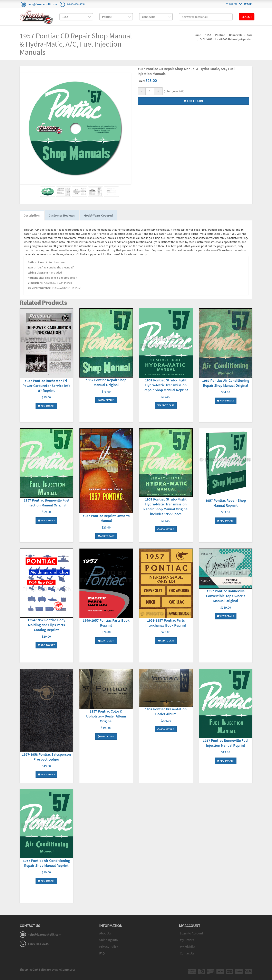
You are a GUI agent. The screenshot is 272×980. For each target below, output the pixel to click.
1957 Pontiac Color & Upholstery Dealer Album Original (106, 716)
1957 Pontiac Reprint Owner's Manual (106, 519)
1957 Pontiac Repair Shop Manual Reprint (226, 503)
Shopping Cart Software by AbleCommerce (48, 970)
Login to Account (191, 933)
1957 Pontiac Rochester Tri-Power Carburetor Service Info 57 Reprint (46, 386)
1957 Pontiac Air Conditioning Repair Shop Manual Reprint (46, 863)
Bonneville (236, 35)
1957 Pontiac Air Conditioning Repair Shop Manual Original (226, 383)
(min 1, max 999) (173, 91)
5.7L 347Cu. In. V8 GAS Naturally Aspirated (226, 39)
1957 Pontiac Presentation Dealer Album (166, 712)
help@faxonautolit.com (42, 4)
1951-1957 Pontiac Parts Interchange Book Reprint (166, 623)
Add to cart (193, 101)
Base (250, 35)
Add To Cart (46, 406)
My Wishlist (188, 947)
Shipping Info (109, 940)
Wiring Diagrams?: (39, 273)
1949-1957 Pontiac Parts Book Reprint (106, 623)
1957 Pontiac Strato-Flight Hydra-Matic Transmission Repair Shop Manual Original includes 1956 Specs (166, 507)
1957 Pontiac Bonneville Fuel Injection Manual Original (46, 503)
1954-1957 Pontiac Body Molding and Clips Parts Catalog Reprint (46, 625)
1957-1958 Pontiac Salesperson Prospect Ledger (46, 757)
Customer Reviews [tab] (62, 216)
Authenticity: (36, 278)
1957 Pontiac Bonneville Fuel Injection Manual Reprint (226, 743)
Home (197, 35)
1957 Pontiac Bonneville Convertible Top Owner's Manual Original (226, 596)
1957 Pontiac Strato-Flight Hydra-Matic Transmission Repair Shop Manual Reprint (166, 385)
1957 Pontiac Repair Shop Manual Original (106, 383)
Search (247, 17)
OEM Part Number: (40, 288)
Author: (33, 263)
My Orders (187, 940)
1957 (208, 35)
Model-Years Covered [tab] (99, 216)
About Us (105, 933)
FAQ (102, 953)
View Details (106, 400)
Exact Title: (35, 268)
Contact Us (187, 953)
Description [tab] (32, 216)
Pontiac (220, 35)
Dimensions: (36, 283)
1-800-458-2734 (76, 4)
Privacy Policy (109, 947)
